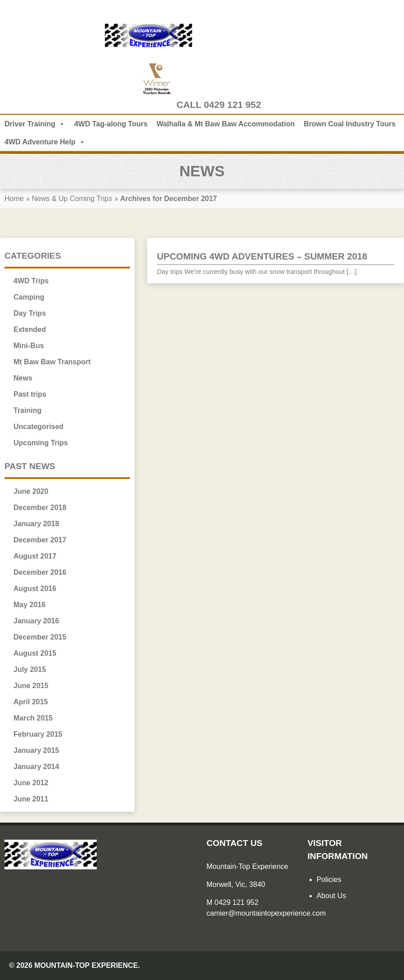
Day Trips (30, 313)
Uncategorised (38, 427)
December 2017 (40, 540)
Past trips (30, 394)
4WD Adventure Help (45, 142)
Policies (329, 879)
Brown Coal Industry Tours (350, 124)
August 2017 (35, 556)
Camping (29, 297)
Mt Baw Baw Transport (52, 362)
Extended (30, 329)
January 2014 (36, 767)
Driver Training (35, 124)
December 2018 (40, 508)
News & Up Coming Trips (73, 199)
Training (27, 410)
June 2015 (31, 686)
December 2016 (40, 572)
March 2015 (33, 718)
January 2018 (36, 524)
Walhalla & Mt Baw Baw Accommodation (226, 124)
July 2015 (30, 669)
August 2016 (35, 588)
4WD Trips (31, 281)
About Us (332, 896)
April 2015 (31, 702)
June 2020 (31, 491)
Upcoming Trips (41, 443)
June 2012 (31, 783)
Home (14, 199)
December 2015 (40, 637)
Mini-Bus (29, 346)
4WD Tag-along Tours (111, 124)
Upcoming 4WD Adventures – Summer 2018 (262, 256)
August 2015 (35, 653)
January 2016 (36, 621)
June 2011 (31, 799)
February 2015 (38, 734)
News (23, 378)
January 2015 (36, 750)
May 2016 (29, 605)
